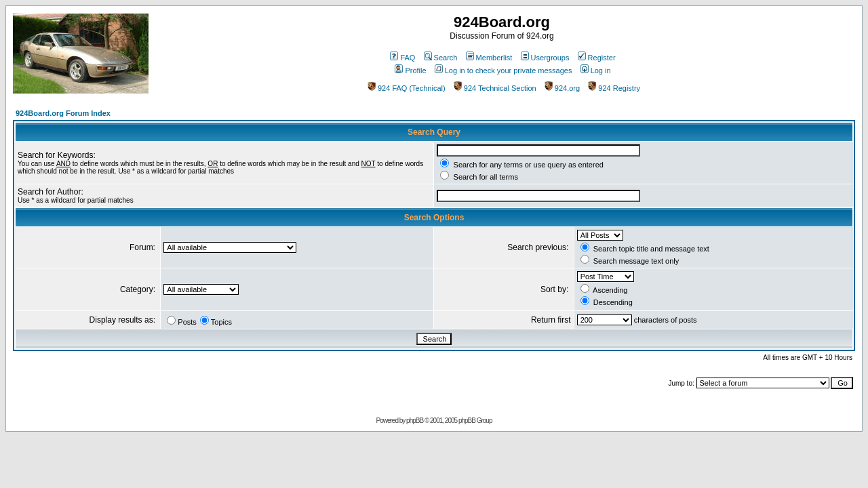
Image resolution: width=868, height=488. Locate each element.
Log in (596, 70)
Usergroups (545, 58)
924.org (562, 88)
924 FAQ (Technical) (407, 88)
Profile (410, 70)
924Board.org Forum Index (63, 113)
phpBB (415, 421)
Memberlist (489, 58)
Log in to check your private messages (504, 70)
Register (597, 58)
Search (441, 58)
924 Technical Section (495, 88)
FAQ (402, 58)
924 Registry (614, 88)
